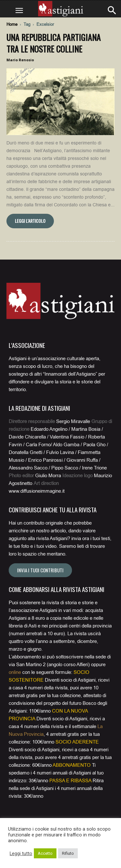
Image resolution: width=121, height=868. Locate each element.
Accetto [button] (45, 853)
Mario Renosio (20, 60)
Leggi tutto (21, 853)
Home (12, 24)
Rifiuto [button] (68, 853)
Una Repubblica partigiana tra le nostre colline (54, 43)
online (15, 672)
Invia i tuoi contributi (40, 570)
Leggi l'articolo (30, 221)
